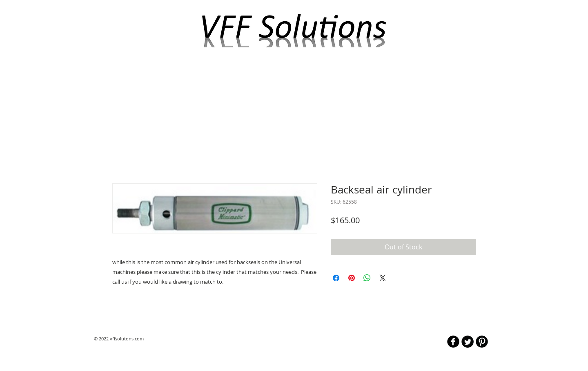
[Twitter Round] (468, 342)
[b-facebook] (453, 342)
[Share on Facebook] (336, 278)
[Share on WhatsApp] (367, 278)
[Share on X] (383, 278)
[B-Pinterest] (482, 342)
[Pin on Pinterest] (352, 278)
